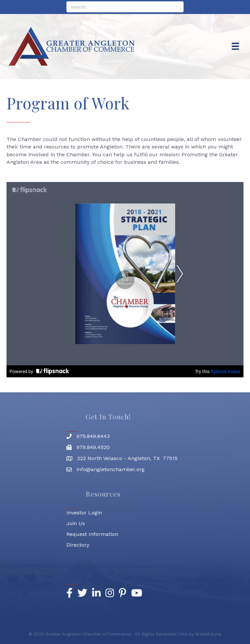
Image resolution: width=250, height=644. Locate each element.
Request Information (92, 534)
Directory (78, 545)
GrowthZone (208, 634)
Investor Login (84, 513)
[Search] (125, 7)
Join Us (76, 523)
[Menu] (235, 46)
